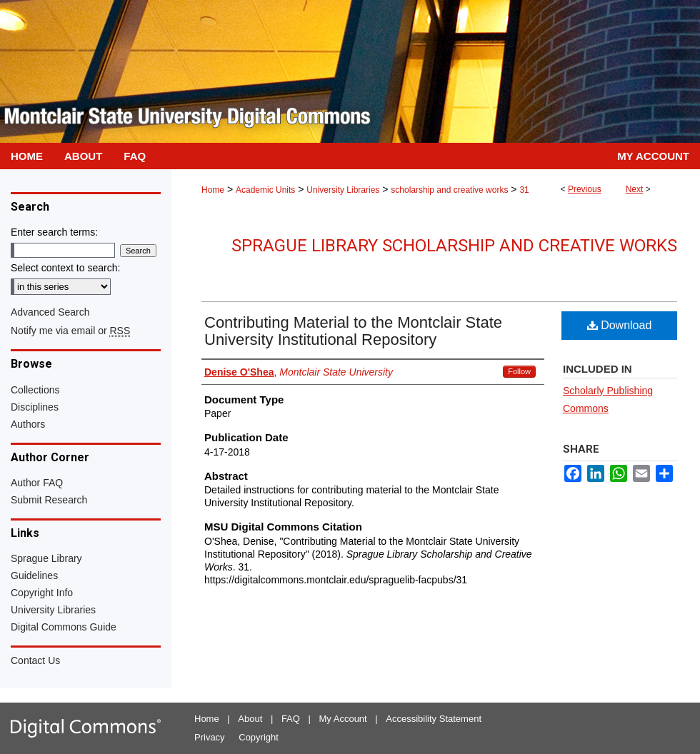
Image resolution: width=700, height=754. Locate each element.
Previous (585, 189)
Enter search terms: (54, 232)
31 (524, 190)
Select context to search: (65, 268)
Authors (28, 424)
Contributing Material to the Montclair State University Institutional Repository (353, 331)
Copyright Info (42, 593)
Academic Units (265, 190)
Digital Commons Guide (64, 627)
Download (620, 325)
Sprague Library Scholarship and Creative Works (454, 246)
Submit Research (49, 500)
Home (213, 190)
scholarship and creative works (449, 190)
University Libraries (343, 190)
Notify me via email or (70, 331)
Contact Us (35, 660)
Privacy (210, 737)
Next (635, 189)
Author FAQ (37, 483)
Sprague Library (46, 558)
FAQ (291, 719)
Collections (35, 390)
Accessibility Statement (434, 719)
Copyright (259, 737)
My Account (343, 719)
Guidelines (34, 575)
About (250, 719)
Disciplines (35, 407)
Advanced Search (50, 312)
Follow (519, 371)
